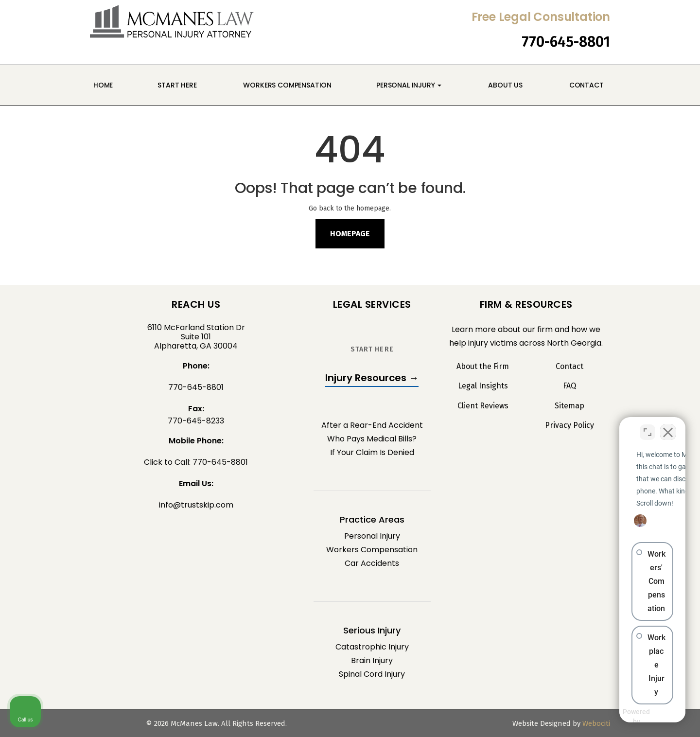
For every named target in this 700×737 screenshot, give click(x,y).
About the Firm (483, 367)
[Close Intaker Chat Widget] (668, 426)
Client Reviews (483, 406)
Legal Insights (483, 386)
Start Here (177, 85)
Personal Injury (409, 85)
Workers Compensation (287, 85)
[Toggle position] (647, 426)
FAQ (569, 386)
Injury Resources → (372, 378)
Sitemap (569, 406)
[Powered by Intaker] (617, 717)
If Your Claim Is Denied (372, 452)
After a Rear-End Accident (372, 425)
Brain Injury (372, 660)
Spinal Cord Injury (372, 674)
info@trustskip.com (196, 505)
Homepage (350, 234)
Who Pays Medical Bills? (372, 439)
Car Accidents (372, 563)
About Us (504, 85)
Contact (586, 85)
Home (103, 85)
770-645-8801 (566, 42)
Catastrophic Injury (372, 647)
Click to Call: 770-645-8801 (196, 462)
